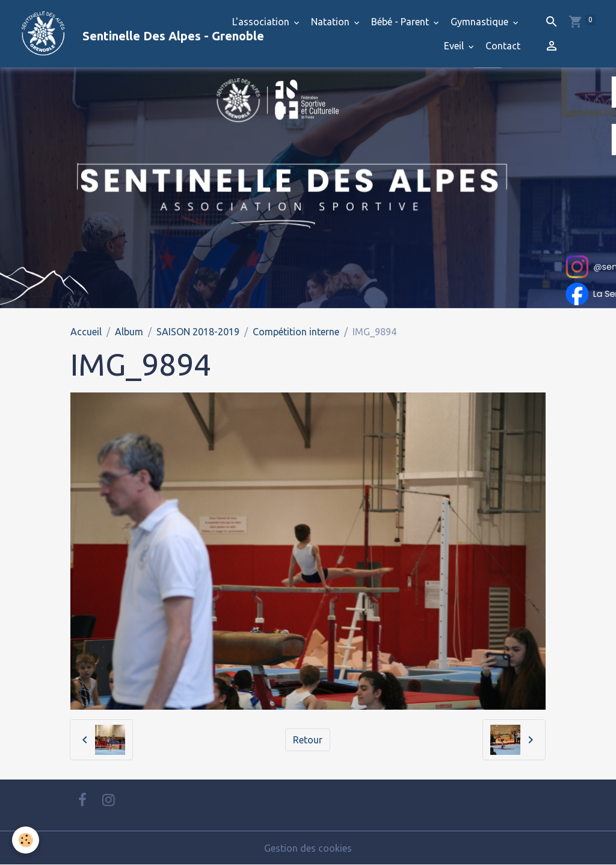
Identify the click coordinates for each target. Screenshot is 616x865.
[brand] (111, 34)
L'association (262, 22)
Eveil (455, 46)
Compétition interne (296, 332)
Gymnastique (481, 22)
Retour (308, 740)
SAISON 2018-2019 (198, 332)
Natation (331, 22)
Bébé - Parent (401, 22)
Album (129, 332)
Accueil (86, 332)
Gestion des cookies (308, 848)
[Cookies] (26, 840)
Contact (503, 46)
